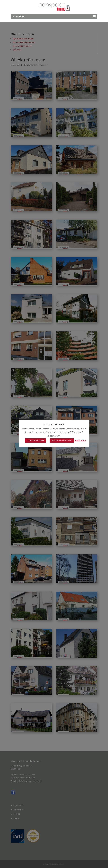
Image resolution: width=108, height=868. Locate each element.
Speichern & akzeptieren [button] (62, 440)
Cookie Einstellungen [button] (35, 440)
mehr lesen (80, 440)
